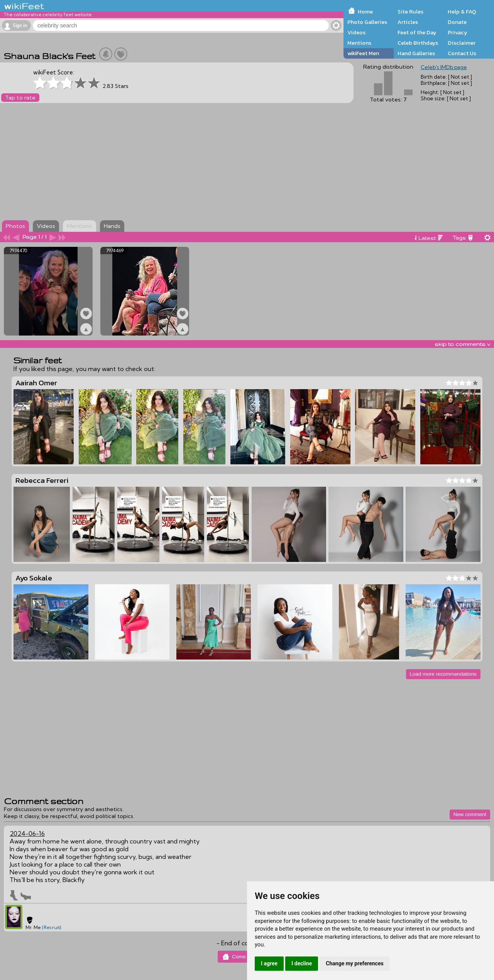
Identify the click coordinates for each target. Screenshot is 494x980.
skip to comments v (462, 344)
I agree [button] (269, 963)
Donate (457, 22)
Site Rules (410, 12)
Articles (408, 22)
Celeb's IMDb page (444, 67)
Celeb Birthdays (418, 43)
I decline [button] (302, 963)
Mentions (359, 43)
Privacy (458, 32)
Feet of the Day (417, 32)
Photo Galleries (367, 22)
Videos (356, 32)
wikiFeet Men (363, 53)
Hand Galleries (416, 53)
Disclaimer (462, 43)
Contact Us (462, 53)
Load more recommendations (443, 674)
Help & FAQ (462, 12)
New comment (470, 814)
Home (365, 12)
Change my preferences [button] (354, 963)
